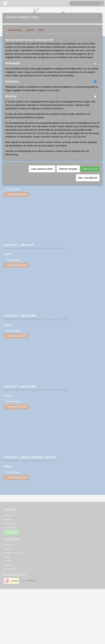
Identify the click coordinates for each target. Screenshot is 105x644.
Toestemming (15, 30)
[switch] (95, 63)
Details (30, 30)
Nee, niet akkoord (88, 178)
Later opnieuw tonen (42, 169)
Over (41, 30)
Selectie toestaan (68, 169)
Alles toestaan (90, 169)
